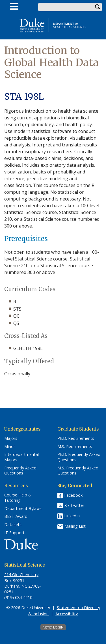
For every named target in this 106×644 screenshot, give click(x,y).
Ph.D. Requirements (76, 438)
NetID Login (53, 627)
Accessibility (67, 614)
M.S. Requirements (75, 447)
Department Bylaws (23, 509)
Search (98, 7)
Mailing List (75, 526)
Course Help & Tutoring (18, 498)
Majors (11, 438)
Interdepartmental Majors (21, 457)
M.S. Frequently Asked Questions (78, 471)
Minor (10, 447)
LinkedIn (72, 516)
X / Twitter (74, 506)
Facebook (73, 495)
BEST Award (16, 516)
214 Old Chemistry (21, 575)
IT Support (14, 533)
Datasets (13, 525)
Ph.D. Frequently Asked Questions (79, 457)
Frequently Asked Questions (20, 471)
